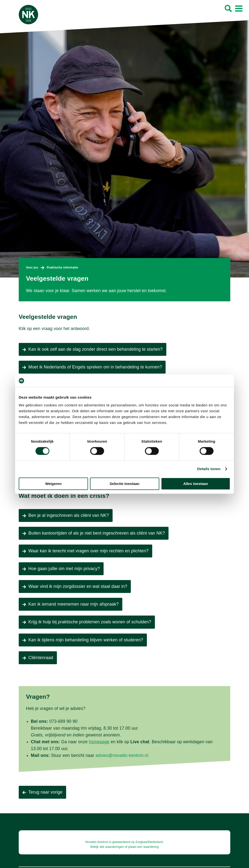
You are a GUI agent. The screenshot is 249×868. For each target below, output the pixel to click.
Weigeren (53, 484)
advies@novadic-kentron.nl (122, 755)
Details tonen (209, 469)
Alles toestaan (196, 484)
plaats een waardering (143, 847)
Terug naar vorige (45, 792)
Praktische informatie (62, 268)
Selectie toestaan (125, 484)
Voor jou (32, 268)
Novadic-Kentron (97, 842)
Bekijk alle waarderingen (107, 847)
